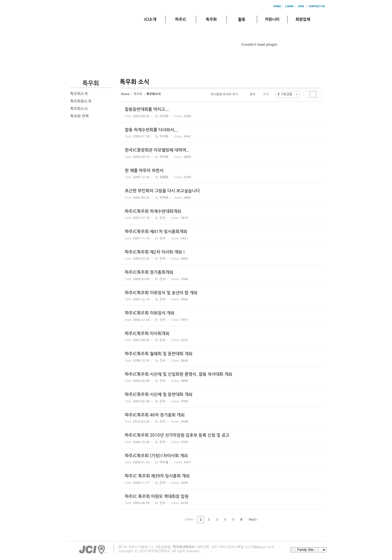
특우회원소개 (81, 101)
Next (253, 520)
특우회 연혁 (80, 116)
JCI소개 (150, 19)
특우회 (211, 19)
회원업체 (303, 19)
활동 (242, 19)
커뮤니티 (272, 19)
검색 (250, 94)
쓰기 (264, 94)
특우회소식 (79, 109)
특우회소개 (79, 94)
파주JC (181, 19)
